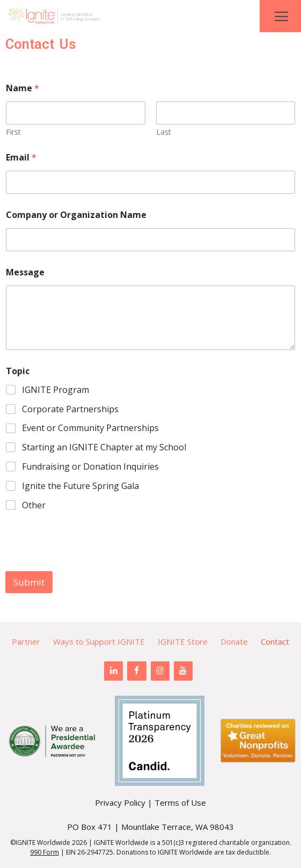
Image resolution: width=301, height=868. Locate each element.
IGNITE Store (183, 641)
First (13, 132)
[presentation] (87, 564)
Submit (29, 582)
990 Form (45, 852)
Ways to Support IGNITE (99, 641)
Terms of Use (180, 803)
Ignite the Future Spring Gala (80, 486)
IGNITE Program (56, 390)
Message (25, 272)
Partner (26, 641)
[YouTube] (183, 671)
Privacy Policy (120, 803)
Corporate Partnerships (70, 409)
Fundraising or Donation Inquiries (90, 467)
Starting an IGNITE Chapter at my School (104, 447)
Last (164, 132)
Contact (275, 641)
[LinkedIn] (113, 671)
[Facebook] (137, 671)
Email (21, 158)
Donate (234, 641)
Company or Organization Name (76, 215)
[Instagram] (160, 671)
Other (34, 505)
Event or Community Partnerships (90, 428)
